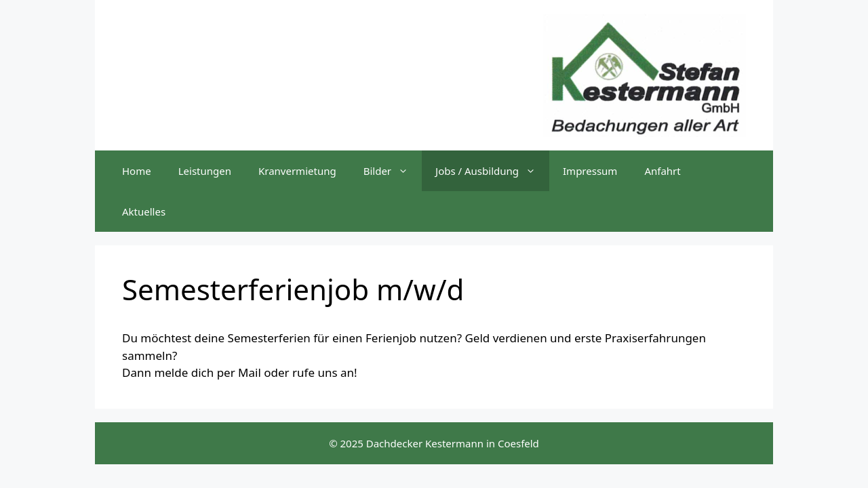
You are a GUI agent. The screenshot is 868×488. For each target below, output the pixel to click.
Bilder (393, 171)
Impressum (590, 171)
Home (137, 171)
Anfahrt (662, 171)
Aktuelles (144, 211)
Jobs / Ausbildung (492, 171)
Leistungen (205, 171)
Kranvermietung (297, 171)
